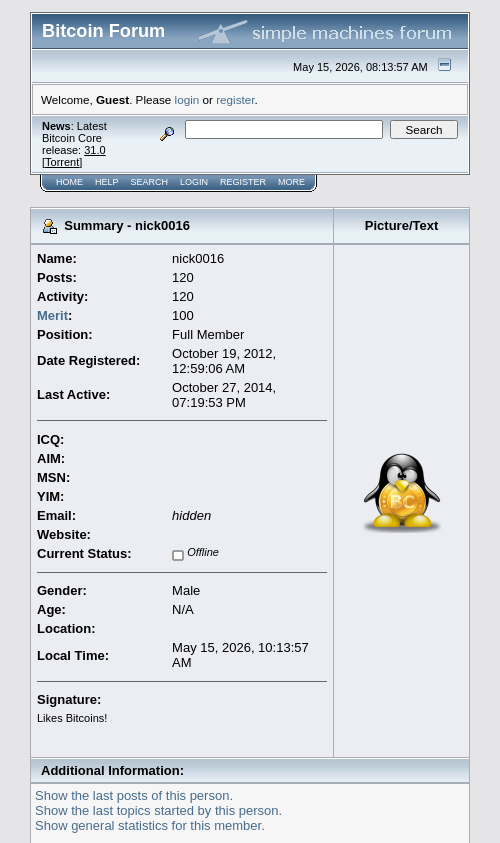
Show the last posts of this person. (134, 795)
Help (107, 182)
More (291, 182)
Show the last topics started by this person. (158, 810)
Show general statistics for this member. (150, 825)
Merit (52, 315)
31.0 (94, 150)
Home (69, 182)
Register (243, 182)
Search (150, 182)
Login (194, 182)
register (235, 99)
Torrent (62, 162)
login (187, 99)
